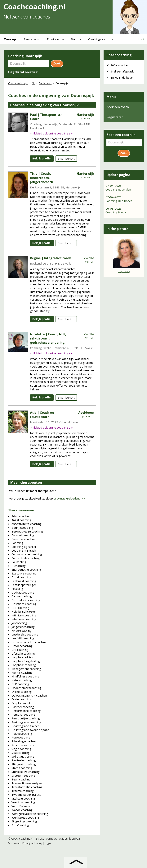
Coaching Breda (116, 212)
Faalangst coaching (24, 581)
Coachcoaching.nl (22, 838)
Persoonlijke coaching (26, 718)
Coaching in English (24, 550)
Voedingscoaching (23, 802)
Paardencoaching (23, 707)
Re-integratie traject (25, 726)
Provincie (53, 39)
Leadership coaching (25, 634)
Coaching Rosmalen (118, 189)
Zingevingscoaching (24, 821)
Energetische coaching (26, 570)
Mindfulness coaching (25, 676)
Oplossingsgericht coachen (29, 695)
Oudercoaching (21, 699)
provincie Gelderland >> (69, 498)
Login (142, 39)
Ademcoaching (21, 516)
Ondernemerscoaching (26, 688)
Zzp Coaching (20, 825)
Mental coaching (22, 673)
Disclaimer (14, 843)
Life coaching (20, 650)
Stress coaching (22, 768)
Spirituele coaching (24, 760)
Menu (111, 97)
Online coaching (22, 692)
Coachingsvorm (98, 39)
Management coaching (26, 669)
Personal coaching (23, 714)
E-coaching (19, 566)
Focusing (17, 589)
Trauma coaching (23, 791)
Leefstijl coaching (23, 638)
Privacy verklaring (32, 843)
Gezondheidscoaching (26, 600)
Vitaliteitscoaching (23, 798)
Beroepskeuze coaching (27, 531)
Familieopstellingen (24, 585)
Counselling (19, 562)
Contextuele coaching (26, 558)
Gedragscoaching (23, 592)
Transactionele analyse (27, 783)
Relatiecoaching (22, 734)
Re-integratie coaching (26, 722)
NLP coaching (20, 684)
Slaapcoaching (21, 753)
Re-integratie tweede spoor (30, 730)
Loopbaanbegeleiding (26, 661)
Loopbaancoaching (24, 665)
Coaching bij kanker (24, 547)
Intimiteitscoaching (24, 615)
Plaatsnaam (31, 39)
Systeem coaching (23, 775)
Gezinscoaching (22, 596)
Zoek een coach (118, 107)
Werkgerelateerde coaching (30, 814)
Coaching (17, 543)
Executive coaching (24, 573)
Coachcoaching (119, 55)
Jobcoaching (19, 623)
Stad (74, 39)
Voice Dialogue (21, 806)
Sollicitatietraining (23, 756)
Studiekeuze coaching (26, 772)
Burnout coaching (23, 535)
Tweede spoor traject (26, 795)
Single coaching (21, 749)
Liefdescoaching (22, 646)
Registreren (115, 117)
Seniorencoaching (23, 745)
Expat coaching (21, 577)
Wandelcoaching (22, 810)
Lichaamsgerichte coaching (29, 642)
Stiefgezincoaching (24, 764)
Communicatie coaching (27, 554)
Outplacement (21, 703)
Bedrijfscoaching (22, 528)
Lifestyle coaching (23, 653)
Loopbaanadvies (22, 657)
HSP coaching (20, 608)
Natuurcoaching (22, 680)
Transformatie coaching (27, 787)
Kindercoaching (21, 631)
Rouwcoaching (21, 737)
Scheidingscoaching (24, 741)
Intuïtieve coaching (24, 619)
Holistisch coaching (24, 604)
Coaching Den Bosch (119, 201)
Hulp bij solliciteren (24, 611)
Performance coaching (26, 711)
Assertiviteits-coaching (27, 524)
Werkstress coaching (25, 817)
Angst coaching (21, 520)
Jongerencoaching (23, 627)
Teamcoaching (21, 779)
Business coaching (23, 539)
